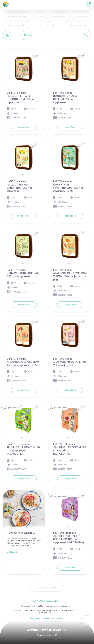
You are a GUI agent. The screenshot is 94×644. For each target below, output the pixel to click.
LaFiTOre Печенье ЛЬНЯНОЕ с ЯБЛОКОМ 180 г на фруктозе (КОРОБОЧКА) (23, 449)
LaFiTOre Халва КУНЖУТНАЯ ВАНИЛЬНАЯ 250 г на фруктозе (23, 273)
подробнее (24, 127)
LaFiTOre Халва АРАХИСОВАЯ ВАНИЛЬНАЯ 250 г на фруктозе (69, 362)
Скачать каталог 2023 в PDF (47, 630)
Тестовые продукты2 (21, 533)
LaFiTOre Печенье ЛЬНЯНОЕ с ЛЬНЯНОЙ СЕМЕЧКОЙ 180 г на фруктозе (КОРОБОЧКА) (68, 538)
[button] (23, 86)
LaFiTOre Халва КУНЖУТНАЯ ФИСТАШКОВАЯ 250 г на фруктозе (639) (68, 186)
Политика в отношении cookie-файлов (47, 618)
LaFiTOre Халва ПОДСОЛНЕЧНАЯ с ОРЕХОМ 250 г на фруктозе (65, 98)
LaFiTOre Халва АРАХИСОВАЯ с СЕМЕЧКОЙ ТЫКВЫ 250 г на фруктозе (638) (70, 275)
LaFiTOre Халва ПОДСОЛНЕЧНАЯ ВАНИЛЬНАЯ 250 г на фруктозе (20, 186)
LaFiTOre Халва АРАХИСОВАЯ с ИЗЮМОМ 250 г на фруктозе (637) (23, 362)
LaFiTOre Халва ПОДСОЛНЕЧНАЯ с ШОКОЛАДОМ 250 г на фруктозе (21, 98)
